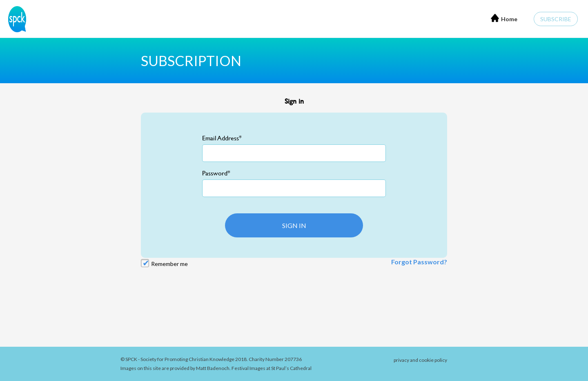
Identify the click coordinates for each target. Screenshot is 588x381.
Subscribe (556, 19)
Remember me (169, 264)
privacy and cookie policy (420, 360)
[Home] (15, 18)
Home (504, 18)
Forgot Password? (419, 262)
